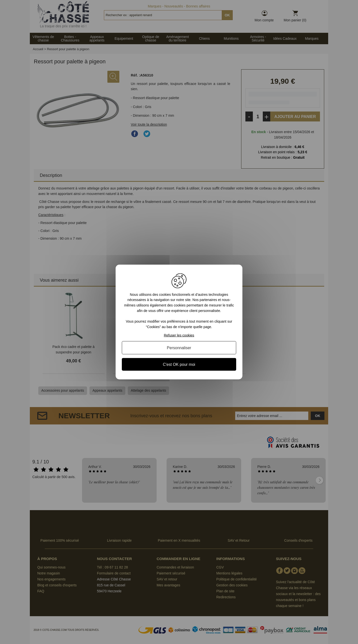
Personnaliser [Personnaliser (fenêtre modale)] (179, 348)
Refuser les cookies (179, 335)
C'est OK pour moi (179, 364)
